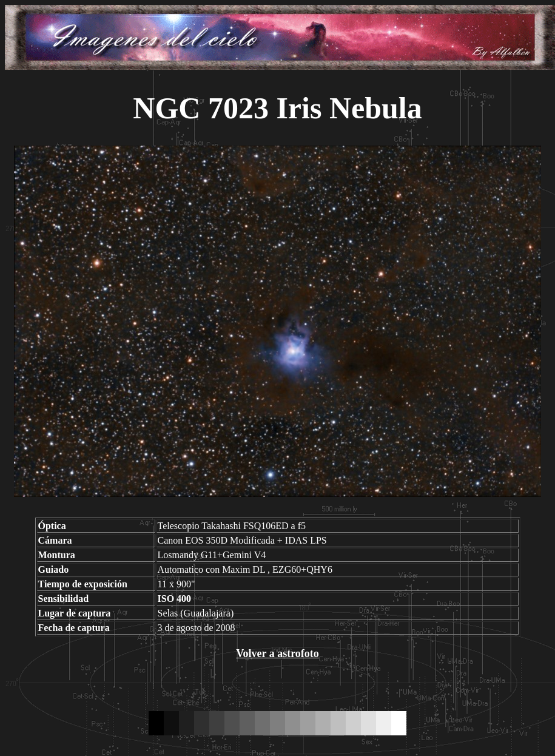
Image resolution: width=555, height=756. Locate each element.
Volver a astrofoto (277, 653)
